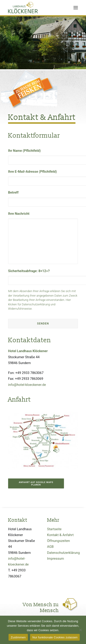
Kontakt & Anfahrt (60, 535)
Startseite (54, 529)
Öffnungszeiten (59, 541)
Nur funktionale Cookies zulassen (55, 637)
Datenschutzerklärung (64, 553)
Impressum (56, 559)
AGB (50, 547)
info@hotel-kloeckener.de (27, 385)
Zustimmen (18, 637)
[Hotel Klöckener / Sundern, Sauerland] (23, 8)
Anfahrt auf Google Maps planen (36, 483)
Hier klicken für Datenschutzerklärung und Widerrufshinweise (40, 304)
